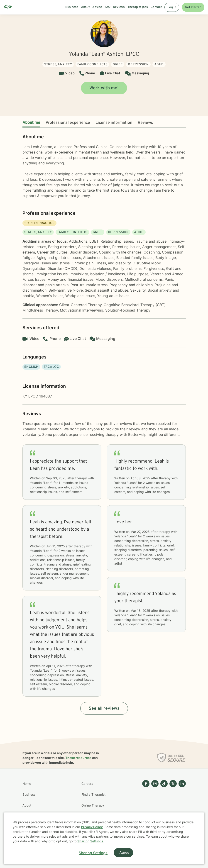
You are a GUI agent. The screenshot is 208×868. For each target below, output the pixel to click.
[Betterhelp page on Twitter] (172, 811)
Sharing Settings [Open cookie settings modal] (93, 853)
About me (31, 123)
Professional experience (68, 123)
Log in (172, 7)
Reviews (145, 123)
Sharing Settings (90, 841)
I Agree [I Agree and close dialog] (123, 853)
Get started (193, 7)
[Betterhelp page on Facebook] (145, 811)
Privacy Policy (92, 827)
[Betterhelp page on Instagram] (154, 811)
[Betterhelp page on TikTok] (163, 811)
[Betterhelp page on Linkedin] (181, 811)
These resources (78, 758)
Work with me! (104, 88)
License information (114, 123)
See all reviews (104, 709)
